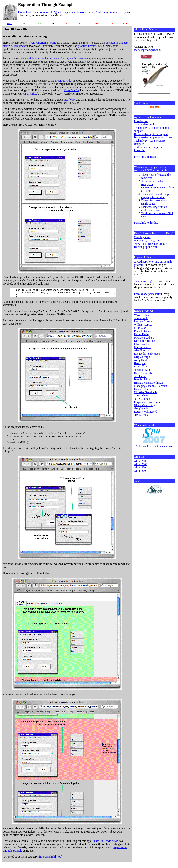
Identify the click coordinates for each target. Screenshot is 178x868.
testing (52, 43)
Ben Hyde (140, 363)
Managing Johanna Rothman (150, 386)
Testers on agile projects (148, 147)
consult (140, 34)
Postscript (140, 150)
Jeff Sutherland (143, 399)
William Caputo (143, 325)
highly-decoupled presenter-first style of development (59, 58)
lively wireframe (38, 43)
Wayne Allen (141, 315)
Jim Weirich (141, 415)
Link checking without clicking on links (154, 208)
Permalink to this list (146, 157)
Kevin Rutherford (144, 389)
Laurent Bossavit (144, 321)
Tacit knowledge (144, 281)
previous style (63, 81)
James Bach (141, 318)
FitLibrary (70, 100)
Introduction (141, 121)
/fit (40, 859)
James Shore (141, 396)
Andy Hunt (140, 360)
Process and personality (148, 294)
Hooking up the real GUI (148, 247)
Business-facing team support (151, 134)
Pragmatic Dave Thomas (148, 402)
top (59, 859)
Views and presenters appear (150, 244)
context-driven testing (82, 12)
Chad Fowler (141, 344)
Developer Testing (144, 341)
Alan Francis (141, 350)
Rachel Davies (142, 331)
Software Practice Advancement (154, 446)
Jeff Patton (140, 376)
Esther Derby (142, 334)
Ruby (123, 12)
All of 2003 (141, 471)
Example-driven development (35, 12)
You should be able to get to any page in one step (157, 196)
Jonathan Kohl (142, 370)
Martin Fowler (142, 347)
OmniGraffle (71, 90)
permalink (49, 859)
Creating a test (142, 237)
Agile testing (61, 12)
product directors (88, 46)
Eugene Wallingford (146, 412)
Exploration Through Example (46, 4)
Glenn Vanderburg (144, 405)
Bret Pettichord (143, 379)
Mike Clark (141, 328)
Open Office (30, 94)
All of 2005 (141, 464)
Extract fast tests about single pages (154, 202)
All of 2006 (141, 461)
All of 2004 (141, 467)
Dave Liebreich (143, 373)
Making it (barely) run (147, 240)
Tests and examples (145, 124)
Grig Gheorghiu (143, 357)
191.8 (9, 23)
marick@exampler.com (147, 50)
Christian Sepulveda (146, 392)
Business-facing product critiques (153, 137)
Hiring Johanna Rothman (148, 383)
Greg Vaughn (142, 408)
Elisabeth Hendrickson (105, 843)
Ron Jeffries (141, 367)
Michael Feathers (144, 338)
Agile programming (107, 12)
